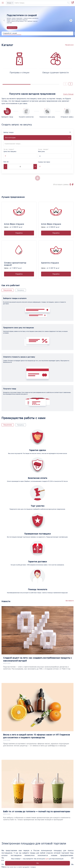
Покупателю (8, 290)
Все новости (70, 601)
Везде (10, 3)
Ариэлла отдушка (50, 263)
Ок (38, 863)
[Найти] (67, 3)
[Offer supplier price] (7, 156)
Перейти (19, 233)
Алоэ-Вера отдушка (14, 224)
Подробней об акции (12, 28)
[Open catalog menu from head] (3, 3)
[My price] (55, 156)
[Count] (20, 167)
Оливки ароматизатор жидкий (15, 264)
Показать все (69, 45)
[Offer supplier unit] (11, 156)
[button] (71, 20)
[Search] (38, 3)
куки (47, 859)
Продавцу (21, 290)
